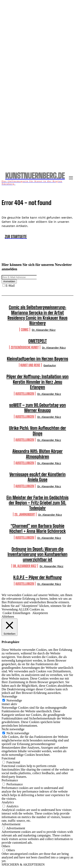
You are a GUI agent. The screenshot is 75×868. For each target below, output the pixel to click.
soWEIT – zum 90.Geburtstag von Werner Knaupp (37, 408)
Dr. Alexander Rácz (44, 330)
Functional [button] (8, 758)
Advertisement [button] (11, 824)
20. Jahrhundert (25, 514)
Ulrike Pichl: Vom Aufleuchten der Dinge (38, 431)
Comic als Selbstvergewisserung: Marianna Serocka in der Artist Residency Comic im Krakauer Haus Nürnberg (38, 315)
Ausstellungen (25, 394)
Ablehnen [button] (8, 617)
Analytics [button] (8, 802)
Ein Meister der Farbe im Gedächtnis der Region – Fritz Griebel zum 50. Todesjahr (37, 503)
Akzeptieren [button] (40, 613)
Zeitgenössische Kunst (25, 347)
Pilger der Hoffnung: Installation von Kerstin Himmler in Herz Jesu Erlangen (37, 382)
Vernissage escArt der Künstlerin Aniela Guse (37, 477)
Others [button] (6, 846)
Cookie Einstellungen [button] (16, 613)
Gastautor (50, 365)
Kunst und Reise (30, 365)
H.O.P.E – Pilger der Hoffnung (37, 577)
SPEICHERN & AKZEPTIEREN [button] (23, 865)
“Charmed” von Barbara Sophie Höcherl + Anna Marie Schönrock (38, 529)
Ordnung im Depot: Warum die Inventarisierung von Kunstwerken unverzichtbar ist (37, 554)
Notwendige (14, 700)
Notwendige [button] (9, 696)
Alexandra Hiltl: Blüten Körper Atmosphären (37, 454)
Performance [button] (10, 780)
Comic (25, 329)
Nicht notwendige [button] (13, 729)
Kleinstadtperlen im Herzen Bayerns (37, 359)
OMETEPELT (37, 341)
